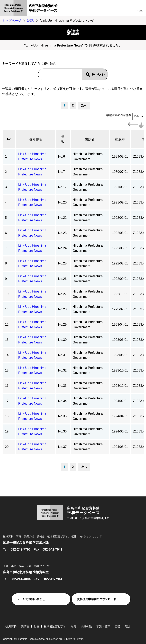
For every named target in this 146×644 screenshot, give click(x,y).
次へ (84, 105)
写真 (73, 626)
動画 (37, 626)
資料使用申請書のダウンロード (97, 599)
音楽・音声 (103, 626)
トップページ (12, 21)
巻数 (63, 139)
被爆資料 (11, 626)
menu (140, 11)
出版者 (90, 139)
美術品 (25, 626)
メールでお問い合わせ (31, 599)
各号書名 (36, 139)
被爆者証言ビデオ (55, 626)
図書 (117, 626)
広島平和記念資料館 (82, 9)
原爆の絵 (86, 626)
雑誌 (30, 21)
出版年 (120, 139)
